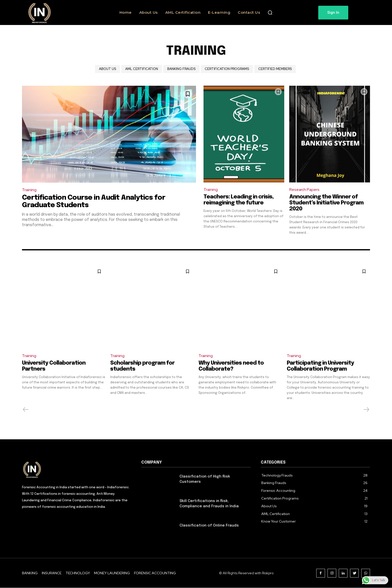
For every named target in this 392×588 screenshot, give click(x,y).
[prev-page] (26, 410)
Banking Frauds (181, 69)
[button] (270, 12)
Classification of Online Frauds (209, 526)
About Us (107, 69)
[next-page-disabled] (366, 410)
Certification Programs (227, 69)
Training (29, 190)
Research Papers (305, 190)
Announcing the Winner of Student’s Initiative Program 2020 (327, 203)
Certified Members (275, 69)
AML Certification (142, 69)
